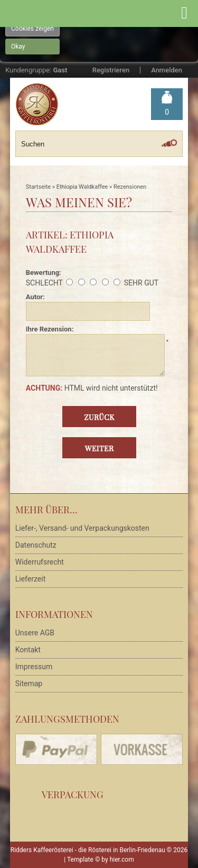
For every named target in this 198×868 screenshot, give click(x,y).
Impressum (34, 667)
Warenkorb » (167, 112)
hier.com (122, 860)
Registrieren (111, 70)
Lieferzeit (30, 579)
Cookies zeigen (32, 29)
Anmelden (167, 70)
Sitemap (29, 684)
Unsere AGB (35, 633)
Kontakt (28, 650)
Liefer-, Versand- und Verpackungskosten (82, 528)
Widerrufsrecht (40, 562)
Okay (18, 47)
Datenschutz (36, 545)
